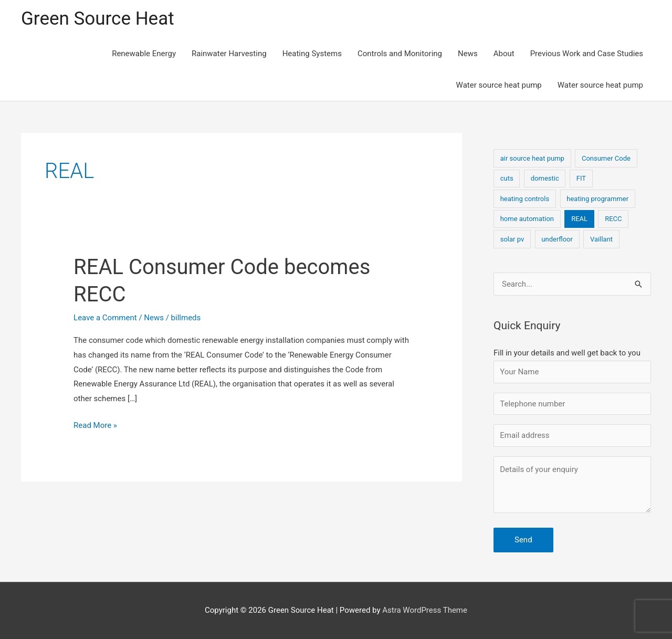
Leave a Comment (105, 318)
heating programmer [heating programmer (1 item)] (597, 199)
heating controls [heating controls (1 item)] (525, 199)
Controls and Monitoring (400, 54)
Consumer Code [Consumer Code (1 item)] (606, 158)
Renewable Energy (144, 54)
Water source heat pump (499, 85)
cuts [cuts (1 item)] (507, 178)
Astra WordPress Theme (425, 610)
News (468, 54)
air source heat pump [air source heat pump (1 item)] (532, 158)
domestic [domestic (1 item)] (545, 178)
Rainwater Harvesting (229, 54)
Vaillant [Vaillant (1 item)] (601, 239)
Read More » (95, 426)
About (504, 54)
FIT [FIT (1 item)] (581, 178)
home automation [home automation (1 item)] (527, 219)
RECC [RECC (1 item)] (613, 219)
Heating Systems (312, 54)
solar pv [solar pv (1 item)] (512, 239)
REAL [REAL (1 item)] (579, 219)
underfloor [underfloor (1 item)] (557, 239)
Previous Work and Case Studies (587, 54)
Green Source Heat (98, 19)
